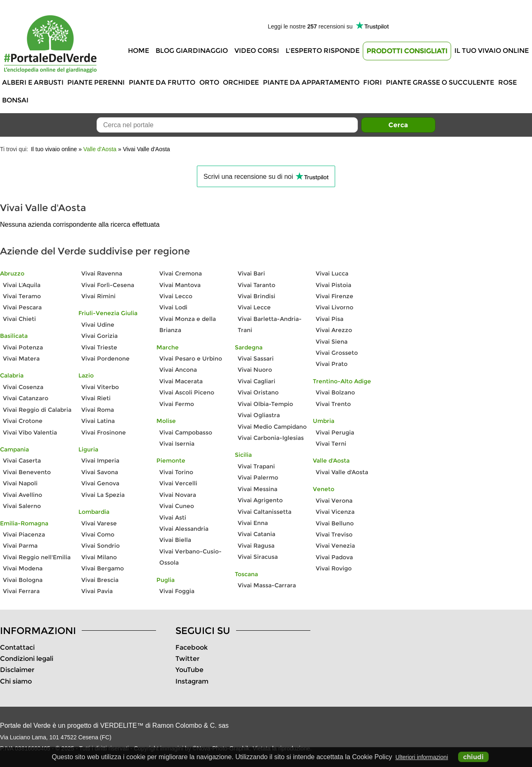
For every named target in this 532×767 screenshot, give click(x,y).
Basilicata (14, 336)
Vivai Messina (258, 489)
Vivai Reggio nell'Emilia (37, 557)
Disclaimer (17, 670)
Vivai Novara (178, 495)
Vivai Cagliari (257, 381)
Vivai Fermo (177, 404)
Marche (168, 347)
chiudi (473, 757)
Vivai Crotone (23, 421)
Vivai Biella (175, 540)
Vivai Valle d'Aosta (342, 472)
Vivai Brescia (100, 580)
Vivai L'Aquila (22, 285)
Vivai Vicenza (335, 512)
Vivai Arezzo (334, 330)
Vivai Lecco (176, 296)
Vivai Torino (176, 472)
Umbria (324, 421)
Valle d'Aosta (100, 149)
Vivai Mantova (180, 285)
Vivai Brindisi (257, 296)
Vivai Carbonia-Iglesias (271, 438)
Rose (507, 82)
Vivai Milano (99, 557)
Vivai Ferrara (21, 591)
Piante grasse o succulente (440, 82)
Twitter (187, 659)
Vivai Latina (98, 421)
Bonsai (15, 100)
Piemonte (171, 461)
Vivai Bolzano (335, 392)
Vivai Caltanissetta (265, 512)
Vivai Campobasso (186, 432)
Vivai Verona (334, 501)
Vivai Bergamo (103, 568)
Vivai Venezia (335, 546)
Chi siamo (16, 681)
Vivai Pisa (330, 319)
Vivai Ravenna (102, 273)
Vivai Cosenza (23, 387)
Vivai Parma (20, 546)
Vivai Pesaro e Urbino (191, 359)
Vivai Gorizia (99, 336)
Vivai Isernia (177, 444)
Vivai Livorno (335, 307)
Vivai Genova (100, 483)
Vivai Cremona (181, 273)
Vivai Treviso (334, 534)
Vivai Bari (251, 273)
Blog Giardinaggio (192, 51)
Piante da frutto (162, 82)
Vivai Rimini (98, 296)
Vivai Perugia (335, 432)
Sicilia (243, 455)
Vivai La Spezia (103, 495)
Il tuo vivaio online (492, 51)
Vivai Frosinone (104, 432)
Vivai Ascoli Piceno (187, 392)
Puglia (166, 580)
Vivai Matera (21, 359)
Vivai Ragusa (256, 546)
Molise (166, 421)
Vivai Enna (253, 523)
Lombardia (94, 512)
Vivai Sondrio (100, 546)
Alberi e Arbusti (33, 82)
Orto (209, 82)
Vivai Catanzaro (26, 398)
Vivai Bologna (23, 580)
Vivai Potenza (23, 347)
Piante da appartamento (311, 82)
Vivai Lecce (254, 307)
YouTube (189, 670)
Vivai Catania (257, 534)
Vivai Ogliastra (259, 415)
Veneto (324, 489)
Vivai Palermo (258, 477)
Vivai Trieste (99, 347)
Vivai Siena (332, 342)
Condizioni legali (27, 659)
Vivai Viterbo (100, 387)
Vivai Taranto (257, 285)
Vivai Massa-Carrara (267, 585)
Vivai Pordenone (105, 359)
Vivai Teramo (22, 296)
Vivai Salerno (22, 506)
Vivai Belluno (335, 523)
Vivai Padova (334, 557)
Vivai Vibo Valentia (30, 432)
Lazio (86, 375)
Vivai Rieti (96, 398)
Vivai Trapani (256, 466)
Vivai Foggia (177, 591)
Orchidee (241, 82)
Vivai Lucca (332, 273)
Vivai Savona (100, 472)
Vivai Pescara (22, 307)
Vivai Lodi (173, 307)
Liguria (88, 449)
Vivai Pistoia (333, 285)
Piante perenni (96, 82)
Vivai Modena (23, 568)
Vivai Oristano (258, 392)
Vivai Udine (98, 325)
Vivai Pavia (97, 591)
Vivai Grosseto (337, 353)
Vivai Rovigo (334, 568)
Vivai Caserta (22, 461)
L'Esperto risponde (323, 51)
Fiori (372, 82)
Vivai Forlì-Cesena (108, 285)
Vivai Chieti (19, 319)
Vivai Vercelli (178, 483)
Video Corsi (257, 51)
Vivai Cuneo (177, 506)
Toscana (246, 574)
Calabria (12, 375)
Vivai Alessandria (184, 529)
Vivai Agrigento (260, 500)
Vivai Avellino (22, 495)
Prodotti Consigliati (407, 51)
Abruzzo (12, 273)
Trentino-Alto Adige (342, 381)
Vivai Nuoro (255, 370)
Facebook (192, 647)
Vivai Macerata (181, 381)
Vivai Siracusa (258, 557)
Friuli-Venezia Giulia (108, 313)
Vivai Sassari (256, 359)
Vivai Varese (99, 523)
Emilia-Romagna (24, 523)
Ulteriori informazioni (422, 757)
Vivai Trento (333, 404)
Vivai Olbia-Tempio (265, 404)
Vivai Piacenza (24, 534)
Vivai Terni (331, 444)
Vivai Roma (98, 410)
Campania (14, 449)
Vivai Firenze (335, 296)
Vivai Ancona (178, 370)
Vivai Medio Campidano (272, 427)
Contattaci (17, 647)
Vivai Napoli (20, 483)
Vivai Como (98, 534)
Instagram (192, 681)
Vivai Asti (173, 518)
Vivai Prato (332, 364)
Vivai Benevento (27, 472)
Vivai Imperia (100, 461)
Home (138, 51)
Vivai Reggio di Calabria (37, 410)
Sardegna (249, 347)
